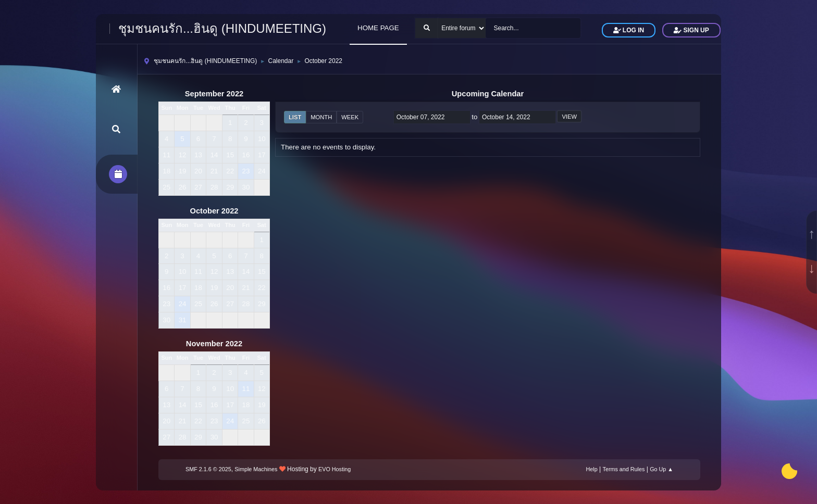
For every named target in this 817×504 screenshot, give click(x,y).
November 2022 (214, 344)
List (295, 117)
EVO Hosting (335, 469)
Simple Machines (256, 469)
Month (321, 117)
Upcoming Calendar (488, 94)
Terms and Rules (624, 469)
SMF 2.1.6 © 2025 (208, 469)
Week (350, 117)
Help (592, 469)
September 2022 (214, 94)
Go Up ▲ (661, 469)
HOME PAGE (378, 28)
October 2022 (214, 211)
